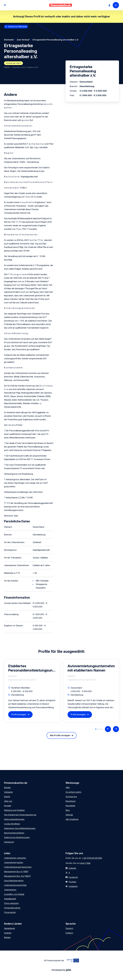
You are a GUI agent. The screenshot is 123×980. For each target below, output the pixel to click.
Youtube (72, 882)
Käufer (7, 797)
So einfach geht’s (73, 792)
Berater (7, 788)
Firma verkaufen (11, 903)
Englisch (69, 933)
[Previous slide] (108, 729)
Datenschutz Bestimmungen (17, 837)
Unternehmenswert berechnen (18, 867)
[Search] (116, 5)
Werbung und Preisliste (14, 810)
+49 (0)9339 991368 (92, 858)
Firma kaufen (10, 912)
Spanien (8, 933)
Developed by (62, 970)
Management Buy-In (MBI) (16, 872)
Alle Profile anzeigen (60, 735)
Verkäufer (8, 792)
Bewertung (70, 801)
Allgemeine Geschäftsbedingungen (20, 828)
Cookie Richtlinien (12, 824)
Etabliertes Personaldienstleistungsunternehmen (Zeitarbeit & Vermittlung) (32, 668)
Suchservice (71, 797)
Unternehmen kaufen (14, 862)
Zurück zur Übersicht (17, 27)
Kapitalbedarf (10, 899)
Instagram (73, 886)
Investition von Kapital (14, 894)
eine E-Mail (85, 863)
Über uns (8, 801)
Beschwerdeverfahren (14, 833)
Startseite (9, 40)
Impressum (9, 842)
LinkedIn (72, 868)
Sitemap (69, 815)
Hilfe (68, 788)
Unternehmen (10, 890)
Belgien (7, 937)
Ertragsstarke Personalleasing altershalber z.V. (56, 40)
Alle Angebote (72, 819)
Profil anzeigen (19, 714)
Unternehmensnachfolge (15, 885)
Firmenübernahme (12, 908)
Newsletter (70, 806)
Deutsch (69, 928)
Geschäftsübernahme (14, 881)
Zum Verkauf (23, 40)
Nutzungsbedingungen (14, 819)
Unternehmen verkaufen (15, 858)
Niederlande (9, 928)
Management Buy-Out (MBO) (17, 876)
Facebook (73, 877)
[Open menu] (5, 5)
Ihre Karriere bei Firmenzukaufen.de (20, 815)
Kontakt (8, 806)
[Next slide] (116, 729)
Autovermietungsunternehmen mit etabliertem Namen (91, 668)
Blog (68, 810)
